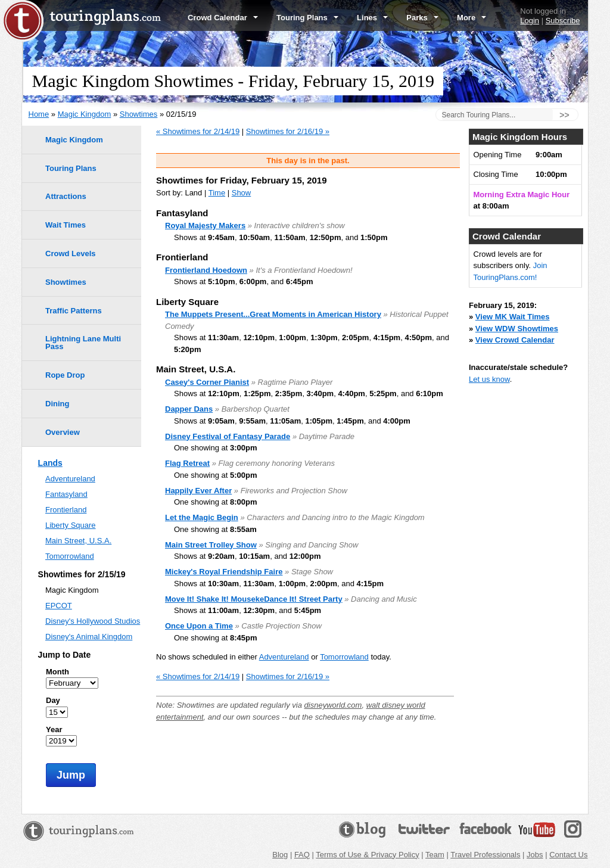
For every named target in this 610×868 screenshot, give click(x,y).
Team (435, 855)
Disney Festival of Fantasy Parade (228, 436)
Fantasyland (66, 494)
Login (530, 21)
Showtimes (139, 114)
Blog (280, 855)
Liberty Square (71, 525)
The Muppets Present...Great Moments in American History (273, 314)
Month (57, 672)
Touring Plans (307, 18)
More (471, 18)
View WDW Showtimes (517, 329)
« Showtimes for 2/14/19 (198, 131)
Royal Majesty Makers (205, 225)
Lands (50, 463)
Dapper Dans (189, 409)
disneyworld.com (333, 705)
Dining (57, 404)
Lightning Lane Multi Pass (83, 343)
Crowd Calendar (223, 18)
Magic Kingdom (85, 114)
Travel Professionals (485, 855)
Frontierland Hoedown (206, 270)
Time (217, 193)
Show (242, 193)
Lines (372, 18)
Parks (422, 18)
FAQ (302, 855)
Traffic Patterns (74, 311)
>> (564, 115)
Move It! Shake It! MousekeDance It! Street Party (254, 599)
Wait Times (66, 225)
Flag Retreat (187, 463)
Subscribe (563, 21)
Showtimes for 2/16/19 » (288, 131)
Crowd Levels (71, 253)
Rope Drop (65, 375)
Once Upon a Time (199, 626)
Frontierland (66, 510)
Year (54, 729)
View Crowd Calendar (515, 340)
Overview (63, 432)
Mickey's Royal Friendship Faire (224, 572)
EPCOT (59, 606)
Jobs (535, 855)
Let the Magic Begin (202, 517)
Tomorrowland (344, 657)
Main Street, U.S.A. (78, 541)
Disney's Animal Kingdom (89, 637)
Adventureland (284, 657)
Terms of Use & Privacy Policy (367, 855)
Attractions (66, 196)
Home (39, 114)
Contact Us (568, 855)
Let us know (489, 379)
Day (53, 700)
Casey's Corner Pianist (207, 382)
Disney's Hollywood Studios (93, 621)
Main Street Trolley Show (211, 545)
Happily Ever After (198, 491)
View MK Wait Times (513, 317)
